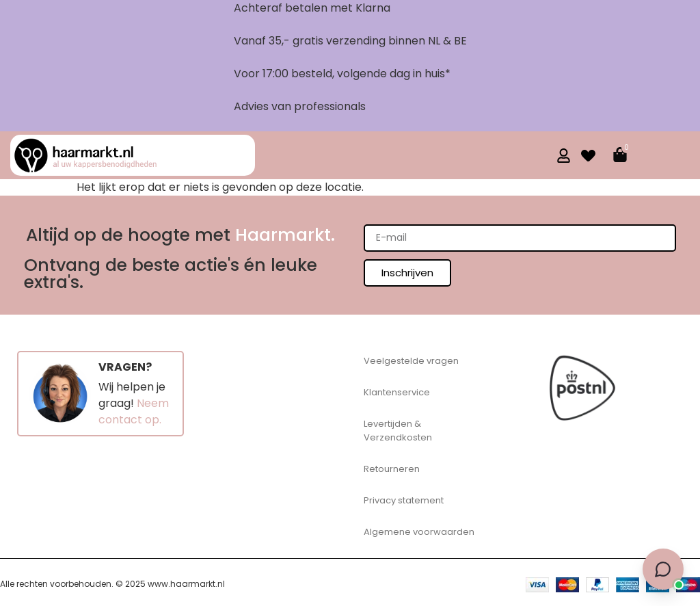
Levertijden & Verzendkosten (398, 431)
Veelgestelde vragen (411, 361)
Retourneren (392, 469)
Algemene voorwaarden (419, 532)
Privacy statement (404, 500)
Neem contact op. (134, 411)
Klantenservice (397, 392)
